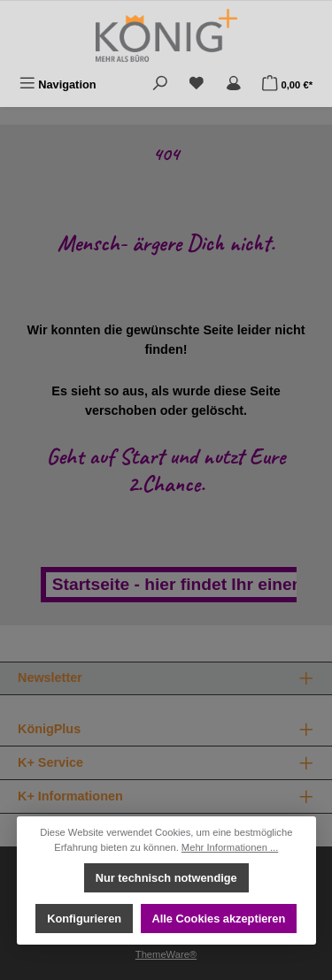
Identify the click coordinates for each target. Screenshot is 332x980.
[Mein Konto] (234, 84)
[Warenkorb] (287, 84)
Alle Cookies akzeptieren (218, 919)
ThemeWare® (166, 954)
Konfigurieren (84, 919)
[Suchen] (160, 84)
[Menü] (58, 84)
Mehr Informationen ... (230, 847)
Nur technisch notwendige (166, 878)
